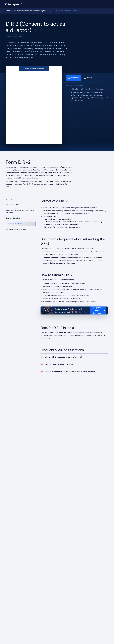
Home (8, 11)
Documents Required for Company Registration (31, 11)
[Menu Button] (107, 4)
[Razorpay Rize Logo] (15, 4)
